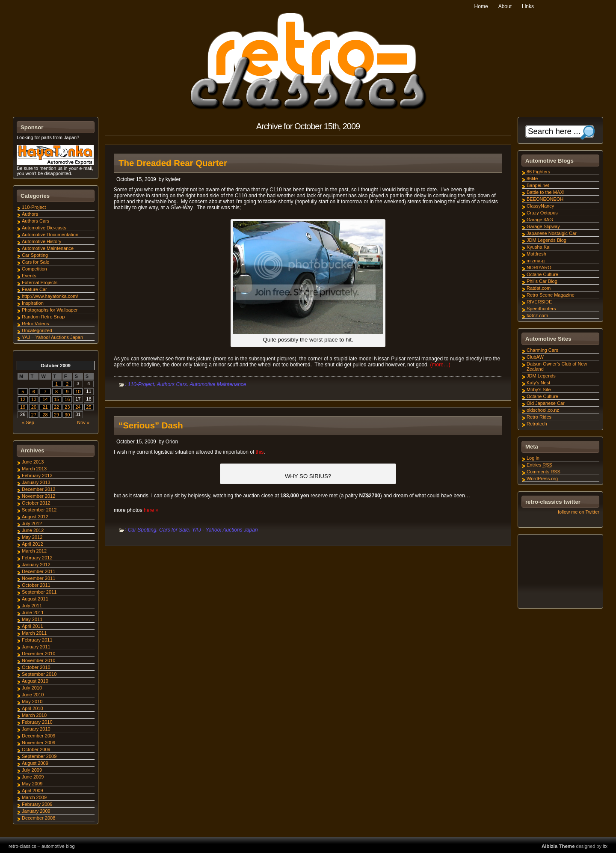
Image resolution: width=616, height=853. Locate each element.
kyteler (173, 179)
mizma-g (536, 261)
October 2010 (36, 667)
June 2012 (33, 530)
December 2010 (38, 654)
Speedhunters (541, 309)
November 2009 (38, 743)
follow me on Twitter (579, 512)
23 (67, 407)
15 (56, 399)
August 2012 (35, 517)
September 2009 (39, 756)
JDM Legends (541, 376)
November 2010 (38, 660)
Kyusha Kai (539, 247)
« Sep (28, 422)
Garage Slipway (543, 226)
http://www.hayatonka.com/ (50, 296)
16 (67, 399)
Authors (30, 214)
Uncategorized (37, 330)
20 (34, 407)
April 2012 (33, 544)
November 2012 (38, 496)
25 (89, 407)
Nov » (83, 422)
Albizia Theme (558, 846)
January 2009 (36, 811)
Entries (539, 465)
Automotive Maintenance (218, 384)
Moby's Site (539, 389)
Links (528, 6)
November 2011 (38, 578)
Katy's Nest (538, 383)
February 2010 (37, 722)
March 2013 (34, 469)
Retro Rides (539, 417)
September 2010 (39, 674)
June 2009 (33, 777)
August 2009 (35, 763)
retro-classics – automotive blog (42, 846)
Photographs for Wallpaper (50, 310)
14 (45, 399)
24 (78, 407)
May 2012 (32, 537)
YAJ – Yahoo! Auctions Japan (52, 337)
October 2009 (36, 749)
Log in (533, 458)
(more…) (440, 365)
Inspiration (33, 303)
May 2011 (32, 619)
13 (34, 399)
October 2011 (36, 585)
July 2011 (32, 606)
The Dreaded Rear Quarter (173, 163)
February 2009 (37, 804)
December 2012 (38, 489)
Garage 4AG (540, 220)
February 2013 (37, 476)
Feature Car (34, 289)
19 (23, 407)
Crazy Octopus (542, 213)
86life (532, 178)
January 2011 (36, 647)
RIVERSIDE (539, 302)
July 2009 (32, 770)
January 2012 (36, 565)
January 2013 (36, 482)
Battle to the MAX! (546, 192)
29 (56, 415)
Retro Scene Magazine (551, 295)
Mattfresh (536, 254)
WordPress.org (542, 479)
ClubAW (535, 357)
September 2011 (39, 592)
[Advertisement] (560, 573)
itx (605, 846)
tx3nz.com (537, 315)
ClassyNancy (540, 206)
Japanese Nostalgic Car (552, 233)
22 (56, 407)
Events (29, 276)
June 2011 (33, 612)
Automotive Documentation (50, 235)
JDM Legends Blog (546, 240)
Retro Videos (35, 324)
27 (34, 415)
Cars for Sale (174, 530)
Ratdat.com (539, 288)
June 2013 (33, 462)
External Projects (40, 282)
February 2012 (37, 558)
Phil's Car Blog (542, 281)
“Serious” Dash (151, 425)
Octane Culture (542, 274)
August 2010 (35, 681)
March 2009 (34, 797)
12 (23, 399)
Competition (34, 269)
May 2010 (32, 701)
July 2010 (32, 688)
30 (67, 415)
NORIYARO (539, 267)
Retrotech (537, 424)
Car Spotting (142, 530)
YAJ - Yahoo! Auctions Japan (225, 530)
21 (45, 407)
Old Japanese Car (546, 403)
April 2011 (33, 626)
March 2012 (34, 551)
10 (78, 392)
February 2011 (37, 640)
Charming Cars (542, 350)
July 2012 (32, 523)
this (259, 452)
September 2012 (39, 510)
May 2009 (32, 784)
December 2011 (38, 571)
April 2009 (33, 791)
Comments (543, 472)
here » (151, 510)
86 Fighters (538, 172)
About (505, 6)
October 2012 (36, 503)
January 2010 (36, 729)
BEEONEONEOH (545, 199)
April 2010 (33, 708)
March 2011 (34, 633)
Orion (172, 442)
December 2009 (38, 736)
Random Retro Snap (43, 317)
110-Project (141, 384)
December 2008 (38, 818)
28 (45, 415)
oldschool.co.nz (543, 410)
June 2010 (33, 695)
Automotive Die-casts (44, 228)
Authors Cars (172, 384)
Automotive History (41, 241)
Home (481, 6)
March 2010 (34, 715)
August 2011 (35, 599)
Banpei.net (538, 185)
